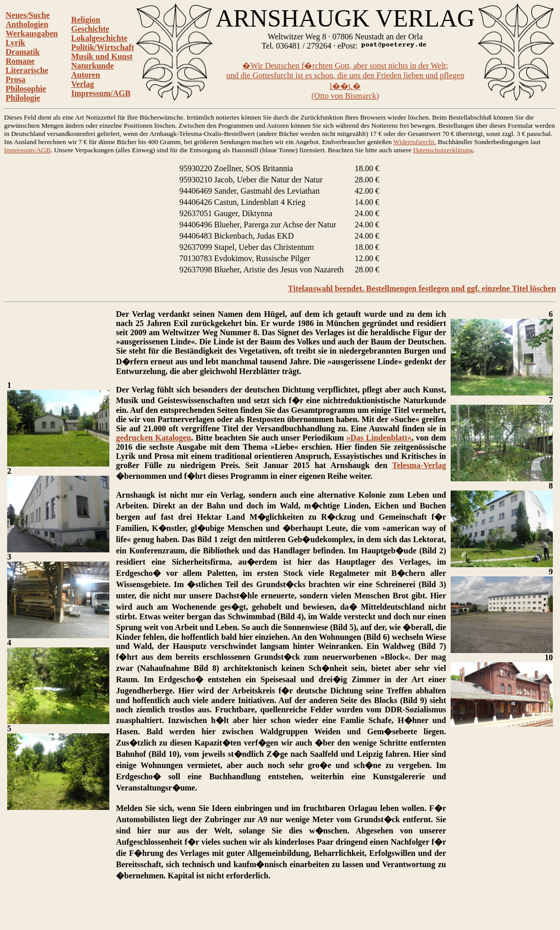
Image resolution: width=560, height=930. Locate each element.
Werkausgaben (32, 33)
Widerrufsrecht (414, 142)
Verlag (83, 84)
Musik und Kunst (102, 56)
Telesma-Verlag (419, 465)
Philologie (23, 98)
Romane (20, 61)
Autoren (86, 75)
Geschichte (90, 29)
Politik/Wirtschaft (102, 47)
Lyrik (15, 43)
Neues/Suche (28, 15)
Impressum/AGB (101, 93)
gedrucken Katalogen (154, 438)
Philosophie (26, 89)
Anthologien (27, 24)
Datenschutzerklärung (443, 150)
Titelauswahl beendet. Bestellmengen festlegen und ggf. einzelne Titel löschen (422, 288)
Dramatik (23, 52)
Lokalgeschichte (99, 38)
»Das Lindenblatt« (379, 438)
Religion (86, 20)
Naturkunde (92, 66)
